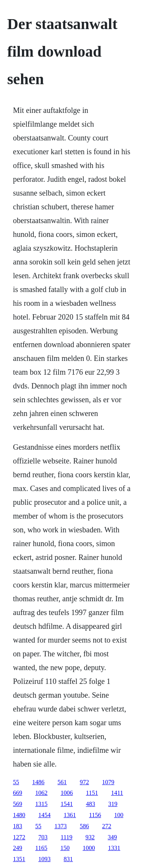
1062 (41, 793)
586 (84, 826)
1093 (45, 859)
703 (43, 837)
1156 (95, 815)
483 (91, 804)
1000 (89, 848)
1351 (19, 859)
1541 (67, 804)
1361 (70, 815)
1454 (45, 815)
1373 (61, 826)
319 (113, 804)
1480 (19, 815)
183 (18, 826)
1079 (108, 782)
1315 (41, 804)
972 (84, 782)
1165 (41, 848)
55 (16, 782)
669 (18, 793)
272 (107, 826)
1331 (114, 848)
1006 (67, 793)
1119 (67, 837)
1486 (38, 782)
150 (65, 848)
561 (62, 782)
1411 (117, 793)
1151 (92, 793)
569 (18, 804)
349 (113, 837)
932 (90, 837)
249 (18, 848)
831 (68, 859)
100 (119, 815)
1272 (19, 837)
